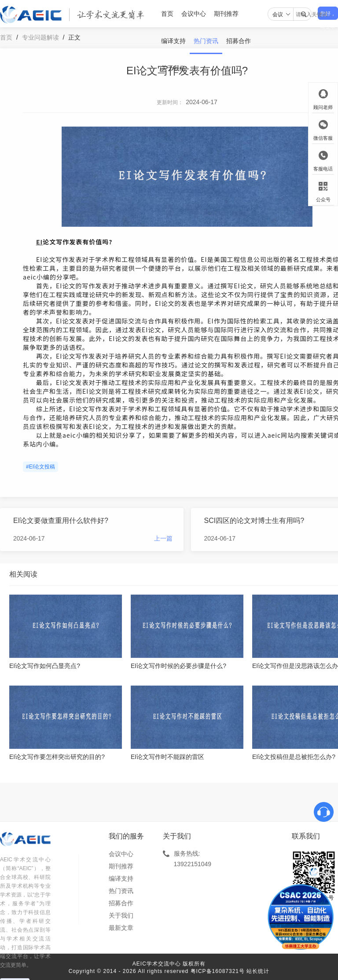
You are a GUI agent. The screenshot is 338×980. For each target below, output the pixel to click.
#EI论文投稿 (40, 467)
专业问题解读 (40, 37)
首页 (167, 14)
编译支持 (173, 41)
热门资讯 (206, 41)
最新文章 (121, 928)
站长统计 (258, 971)
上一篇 (163, 538)
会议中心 (194, 14)
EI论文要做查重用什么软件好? (61, 521)
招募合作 (239, 41)
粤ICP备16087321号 (218, 971)
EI (39, 242)
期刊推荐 (226, 14)
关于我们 (173, 68)
